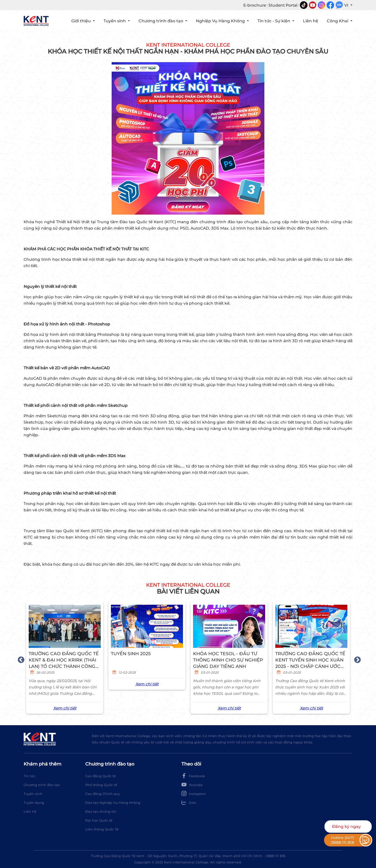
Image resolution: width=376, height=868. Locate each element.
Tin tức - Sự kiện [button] (274, 21)
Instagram (194, 793)
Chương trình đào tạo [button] (161, 21)
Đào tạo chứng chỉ (101, 811)
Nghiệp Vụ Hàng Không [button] (221, 21)
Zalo (189, 802)
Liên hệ (30, 811)
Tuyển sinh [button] (115, 21)
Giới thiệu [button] (82, 21)
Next (356, 659)
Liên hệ (311, 21)
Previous (20, 659)
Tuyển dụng (34, 803)
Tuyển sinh (33, 794)
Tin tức (29, 776)
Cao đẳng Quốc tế (100, 776)
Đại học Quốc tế (99, 820)
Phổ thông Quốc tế (101, 785)
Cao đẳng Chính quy (103, 794)
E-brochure (255, 5)
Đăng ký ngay (346, 827)
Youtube (192, 785)
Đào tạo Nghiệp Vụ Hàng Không (113, 803)
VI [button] (347, 5)
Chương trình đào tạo (42, 785)
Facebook (193, 776)
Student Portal (283, 5)
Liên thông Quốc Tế (102, 829)
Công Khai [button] (338, 21)
